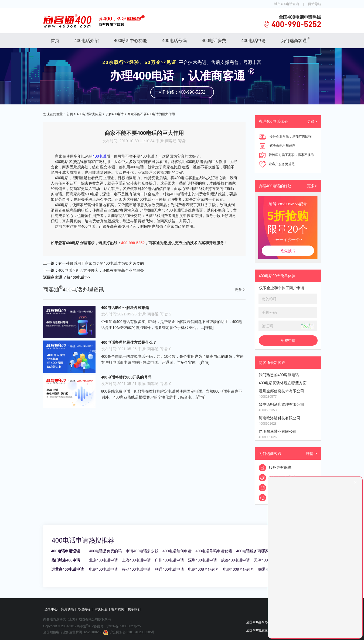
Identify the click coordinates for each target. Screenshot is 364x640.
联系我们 (134, 609)
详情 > (311, 454)
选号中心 (51, 609)
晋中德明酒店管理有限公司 (281, 404)
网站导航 (315, 4)
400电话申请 (254, 41)
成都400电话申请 (235, 560)
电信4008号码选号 (204, 569)
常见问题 (101, 609)
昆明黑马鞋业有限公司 (278, 431)
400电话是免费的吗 (105, 551)
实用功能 (67, 609)
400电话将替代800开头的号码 (126, 377)
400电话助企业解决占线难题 (125, 308)
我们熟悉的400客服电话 (279, 375)
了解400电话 (114, 114)
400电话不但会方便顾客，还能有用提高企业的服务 (101, 270)
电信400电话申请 (103, 569)
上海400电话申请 (136, 560)
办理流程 (84, 609)
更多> (312, 121)
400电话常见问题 (89, 114)
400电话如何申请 (177, 551)
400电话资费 (214, 41)
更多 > (240, 290)
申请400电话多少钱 (142, 551)
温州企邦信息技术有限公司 (281, 391)
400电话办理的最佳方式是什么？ (129, 342)
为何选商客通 (295, 40)
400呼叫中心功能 (130, 41)
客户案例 (118, 609)
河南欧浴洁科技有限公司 (280, 418)
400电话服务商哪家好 (254, 551)
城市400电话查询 (287, 4)
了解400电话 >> (76, 277)
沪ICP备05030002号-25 (124, 626)
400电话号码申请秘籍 (214, 551)
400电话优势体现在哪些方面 (283, 383)
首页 (55, 41)
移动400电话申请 (136, 569)
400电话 (99, 156)
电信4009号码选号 (239, 569)
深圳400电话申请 (203, 560)
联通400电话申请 (169, 569)
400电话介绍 (87, 41)
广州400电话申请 (169, 560)
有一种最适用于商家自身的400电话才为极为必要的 (101, 263)
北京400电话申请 (103, 560)
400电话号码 (174, 41)
